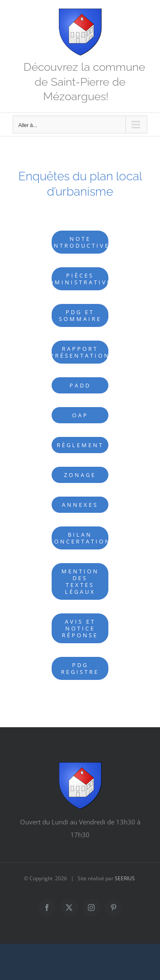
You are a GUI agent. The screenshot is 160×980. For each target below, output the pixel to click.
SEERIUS (125, 878)
